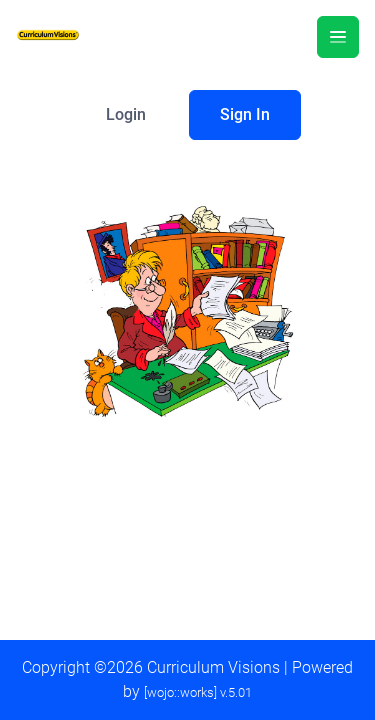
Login (126, 114)
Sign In (245, 114)
